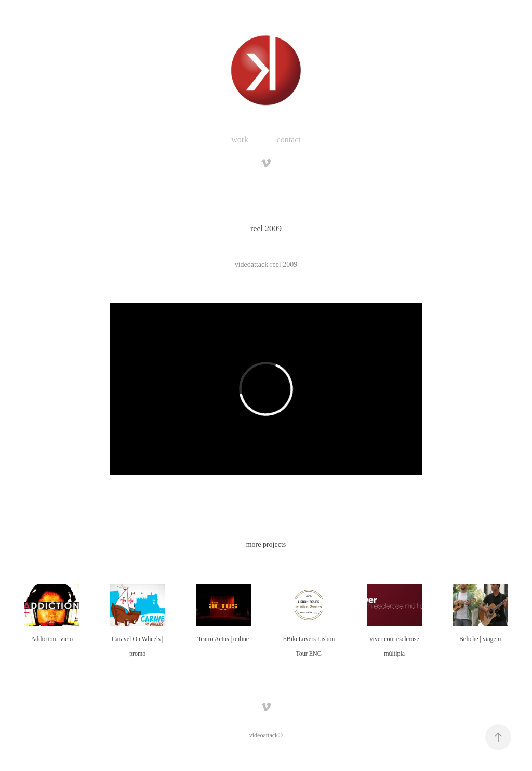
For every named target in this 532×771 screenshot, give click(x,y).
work (240, 140)
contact (289, 140)
